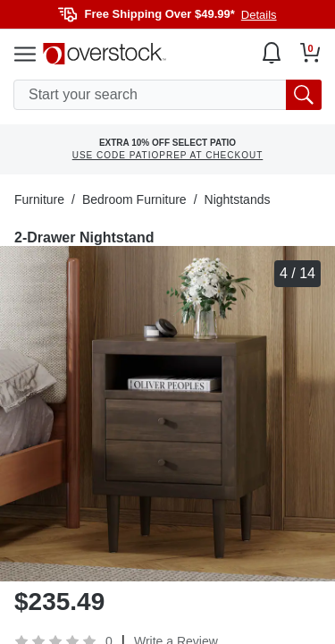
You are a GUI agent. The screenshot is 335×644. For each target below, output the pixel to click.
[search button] (304, 95)
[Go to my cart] (310, 53)
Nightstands (238, 199)
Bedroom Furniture (134, 199)
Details (259, 15)
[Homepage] (105, 54)
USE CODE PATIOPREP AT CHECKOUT (168, 155)
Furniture (39, 199)
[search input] (167, 95)
